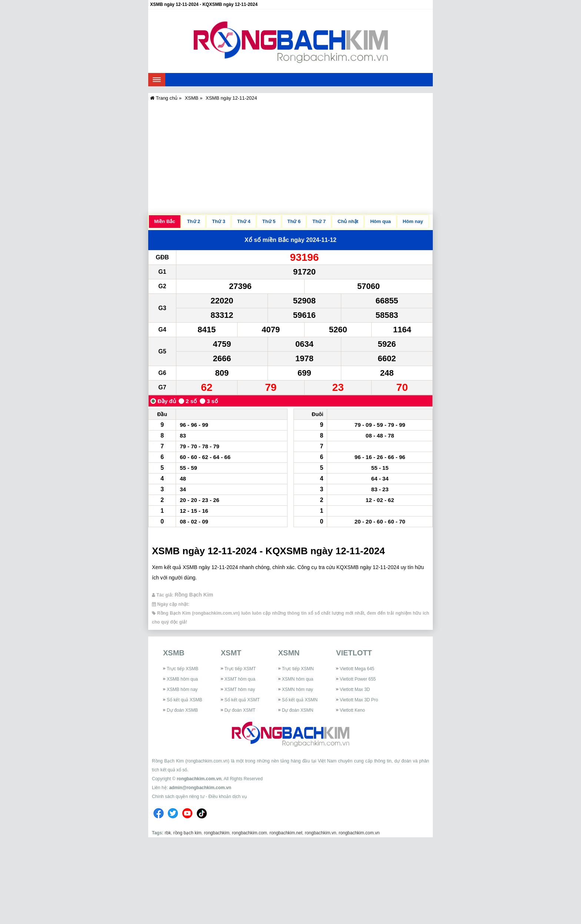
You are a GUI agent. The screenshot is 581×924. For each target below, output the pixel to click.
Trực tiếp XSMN (298, 669)
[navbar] (157, 80)
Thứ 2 (194, 221)
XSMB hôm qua (182, 679)
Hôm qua (381, 221)
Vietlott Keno (352, 710)
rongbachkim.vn (321, 833)
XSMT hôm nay (240, 689)
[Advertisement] (290, 157)
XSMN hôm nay (298, 689)
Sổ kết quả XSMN (300, 700)
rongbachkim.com (250, 833)
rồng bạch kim (187, 833)
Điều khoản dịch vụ (227, 797)
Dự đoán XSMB (182, 710)
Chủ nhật (348, 221)
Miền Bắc (165, 221)
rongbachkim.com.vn (199, 779)
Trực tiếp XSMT (240, 669)
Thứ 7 (319, 221)
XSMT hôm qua (240, 679)
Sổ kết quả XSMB (185, 700)
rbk (168, 833)
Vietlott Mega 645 (357, 669)
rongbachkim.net (286, 833)
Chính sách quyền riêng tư (178, 797)
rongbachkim (217, 833)
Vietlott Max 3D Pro (359, 700)
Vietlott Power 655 (358, 679)
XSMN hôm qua (298, 679)
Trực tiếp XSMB (182, 669)
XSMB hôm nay (182, 689)
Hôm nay (413, 221)
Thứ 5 (269, 221)
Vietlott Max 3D (355, 689)
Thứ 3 (219, 221)
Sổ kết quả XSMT (242, 700)
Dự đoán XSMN (298, 710)
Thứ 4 (244, 221)
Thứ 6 (294, 221)
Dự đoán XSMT (240, 710)
